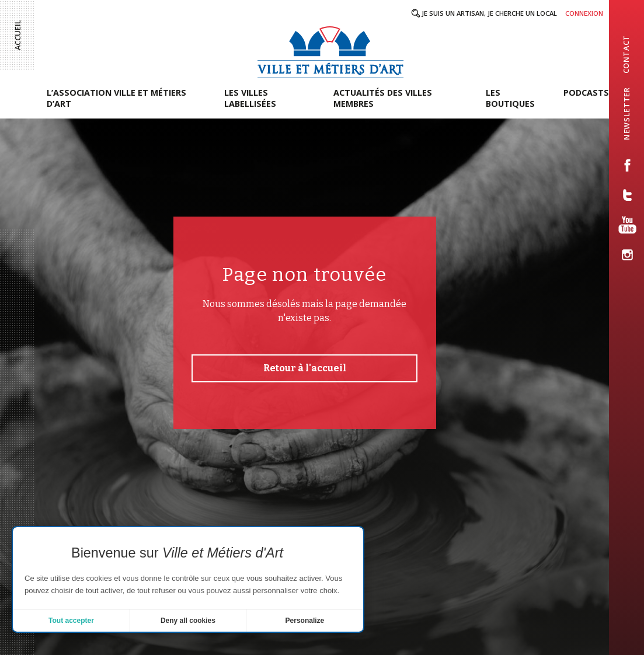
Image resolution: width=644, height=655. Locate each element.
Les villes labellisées (250, 98)
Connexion (584, 13)
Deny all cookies (188, 621)
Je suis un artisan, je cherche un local (489, 13)
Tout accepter (71, 621)
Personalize (305, 621)
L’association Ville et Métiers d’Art (116, 98)
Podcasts (586, 93)
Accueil (18, 35)
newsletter (627, 113)
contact (626, 54)
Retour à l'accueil (305, 368)
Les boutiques (510, 98)
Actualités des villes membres (383, 98)
